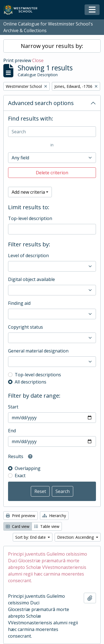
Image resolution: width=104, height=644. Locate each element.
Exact (20, 476)
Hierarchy (54, 516)
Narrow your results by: (52, 46)
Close (38, 60)
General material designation (38, 351)
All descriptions (31, 382)
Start (13, 407)
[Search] (52, 132)
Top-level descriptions (38, 375)
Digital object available (31, 279)
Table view (47, 526)
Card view (18, 526)
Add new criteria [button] (28, 192)
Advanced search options (41, 103)
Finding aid (19, 303)
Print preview (21, 516)
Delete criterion (52, 173)
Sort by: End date (31, 537)
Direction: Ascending (76, 537)
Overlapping (28, 468)
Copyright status (26, 327)
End (12, 431)
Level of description (28, 255)
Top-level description (30, 218)
